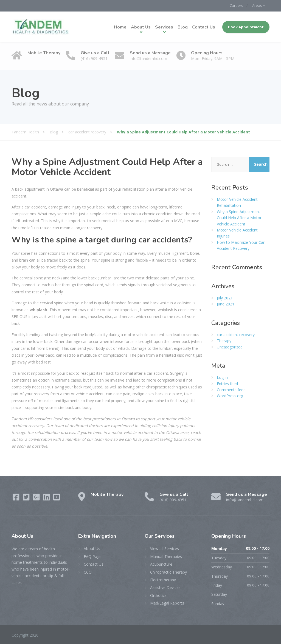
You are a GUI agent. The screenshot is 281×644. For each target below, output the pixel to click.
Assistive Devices (165, 587)
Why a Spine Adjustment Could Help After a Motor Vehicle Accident (239, 217)
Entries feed (227, 383)
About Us (141, 27)
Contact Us (204, 27)
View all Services (165, 548)
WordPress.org (230, 395)
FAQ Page (93, 556)
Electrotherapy (163, 579)
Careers (234, 5)
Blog (183, 27)
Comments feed (231, 389)
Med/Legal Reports (167, 603)
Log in (222, 377)
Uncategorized (230, 346)
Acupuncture (161, 564)
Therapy (224, 340)
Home (120, 27)
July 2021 (225, 297)
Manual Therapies (166, 556)
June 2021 (226, 304)
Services (164, 27)
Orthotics (158, 595)
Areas (257, 5)
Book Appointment (246, 27)
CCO (88, 572)
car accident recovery (236, 334)
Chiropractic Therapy (168, 572)
